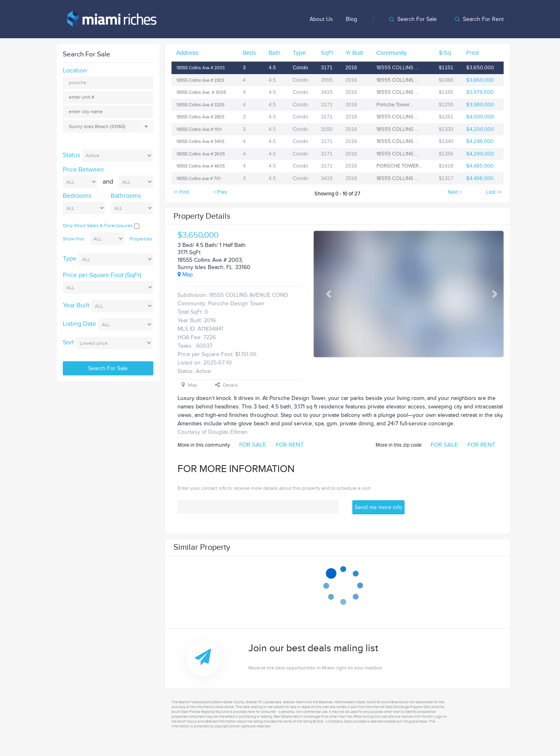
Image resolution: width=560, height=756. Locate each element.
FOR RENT (290, 445)
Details (226, 385)
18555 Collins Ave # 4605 (200, 166)
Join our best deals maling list (382, 657)
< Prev (220, 192)
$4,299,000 (480, 154)
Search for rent (483, 19)
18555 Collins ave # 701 (198, 179)
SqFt (327, 53)
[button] (328, 294)
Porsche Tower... (395, 105)
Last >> (494, 192)
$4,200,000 (480, 129)
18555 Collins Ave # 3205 (200, 105)
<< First (181, 192)
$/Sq (445, 53)
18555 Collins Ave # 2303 (200, 80)
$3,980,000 (480, 105)
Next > (455, 192)
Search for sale (417, 19)
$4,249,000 (480, 141)
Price (473, 53)
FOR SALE (253, 445)
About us (321, 19)
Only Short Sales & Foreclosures (101, 226)
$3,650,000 (480, 68)
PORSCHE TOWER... (399, 166)
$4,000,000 (480, 117)
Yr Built (354, 53)
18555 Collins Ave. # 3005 (201, 92)
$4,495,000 (480, 166)
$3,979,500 (480, 92)
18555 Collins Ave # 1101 (199, 129)
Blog (351, 19)
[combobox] (108, 126)
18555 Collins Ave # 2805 (200, 117)
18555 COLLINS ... (397, 68)
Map (185, 274)
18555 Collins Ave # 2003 (200, 68)
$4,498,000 (480, 178)
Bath (274, 53)
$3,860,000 (480, 80)
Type (299, 53)
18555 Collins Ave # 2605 (200, 154)
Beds (249, 53)
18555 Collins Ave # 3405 (200, 142)
